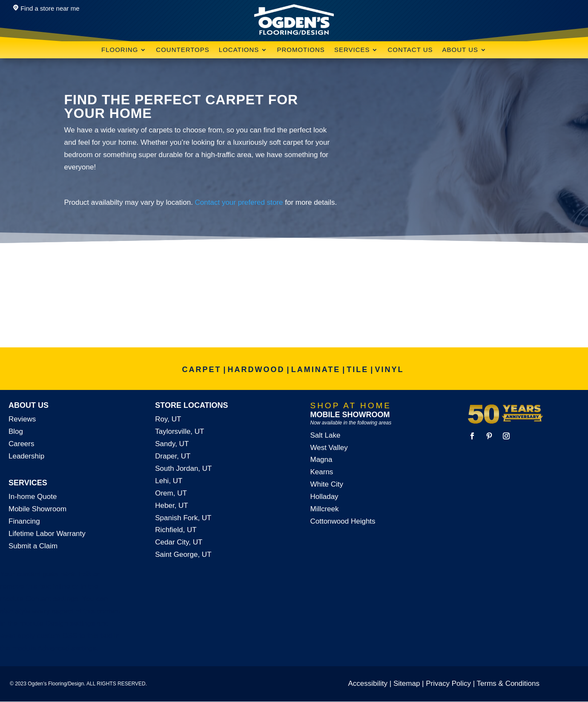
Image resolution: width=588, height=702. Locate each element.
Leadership (26, 456)
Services (352, 50)
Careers (21, 444)
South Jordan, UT (183, 468)
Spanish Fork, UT (183, 518)
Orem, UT (171, 493)
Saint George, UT (183, 554)
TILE (357, 370)
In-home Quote (33, 497)
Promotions (301, 50)
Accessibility (368, 683)
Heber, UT (171, 506)
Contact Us (410, 50)
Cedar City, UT (179, 542)
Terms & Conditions (508, 683)
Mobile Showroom (37, 509)
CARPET (202, 370)
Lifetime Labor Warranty (47, 534)
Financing (24, 521)
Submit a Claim (33, 546)
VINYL (389, 370)
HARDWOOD (256, 370)
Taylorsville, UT (179, 431)
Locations (239, 50)
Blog (16, 431)
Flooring (120, 50)
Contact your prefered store (239, 202)
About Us (460, 50)
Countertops (182, 50)
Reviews (22, 419)
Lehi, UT (169, 481)
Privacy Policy (448, 683)
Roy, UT (168, 419)
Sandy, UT (172, 444)
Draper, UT (173, 456)
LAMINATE (316, 370)
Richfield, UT (176, 530)
